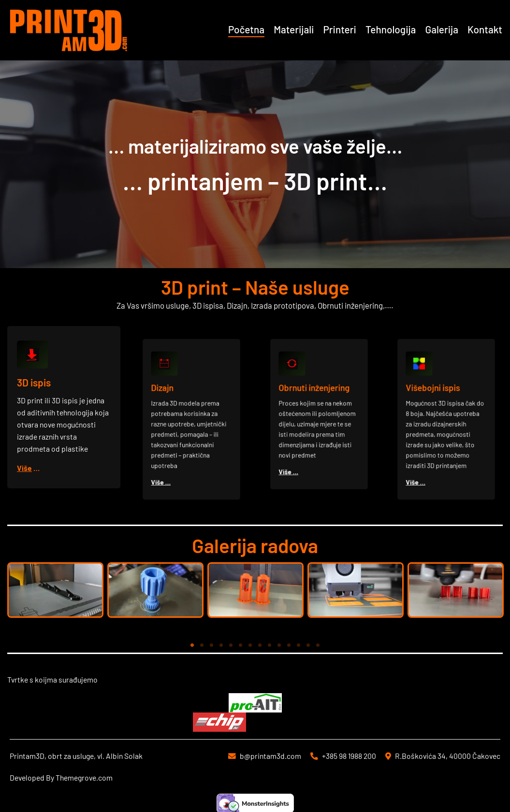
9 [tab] (270, 645)
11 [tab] (289, 645)
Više (25, 467)
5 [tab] (231, 645)
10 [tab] (279, 645)
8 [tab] (260, 645)
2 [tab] (202, 645)
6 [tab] (241, 645)
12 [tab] (299, 645)
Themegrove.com (84, 777)
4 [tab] (221, 645)
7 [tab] (250, 645)
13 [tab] (308, 645)
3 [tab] (212, 645)
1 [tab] (192, 645)
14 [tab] (318, 645)
